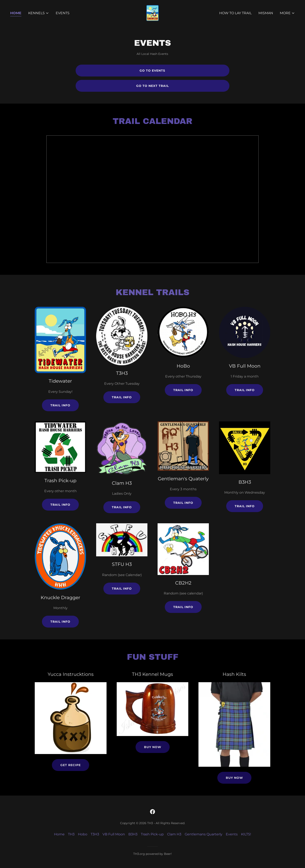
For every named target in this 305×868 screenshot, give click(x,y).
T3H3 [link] (95, 834)
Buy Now (153, 747)
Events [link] (63, 13)
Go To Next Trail (152, 86)
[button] (39, 13)
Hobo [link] (83, 834)
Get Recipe (71, 765)
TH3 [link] (71, 834)
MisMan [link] (266, 13)
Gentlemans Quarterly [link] (204, 834)
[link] (152, 13)
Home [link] (16, 13)
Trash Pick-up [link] (152, 834)
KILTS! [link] (246, 834)
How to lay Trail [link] (235, 13)
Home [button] (59, 834)
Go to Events (152, 71)
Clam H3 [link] (174, 834)
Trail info (60, 405)
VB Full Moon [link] (114, 834)
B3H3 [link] (133, 834)
